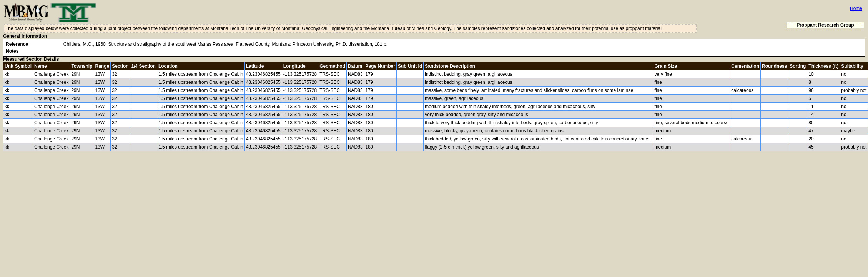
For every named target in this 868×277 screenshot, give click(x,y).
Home (856, 8)
